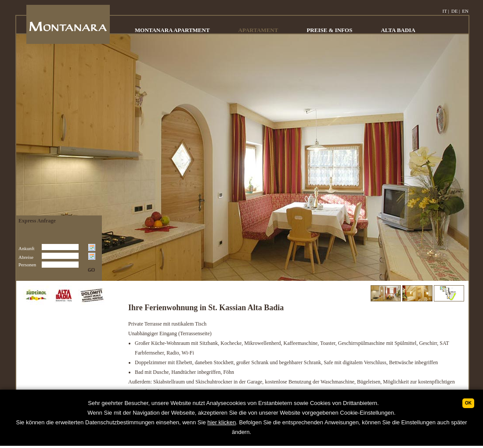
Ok (468, 403)
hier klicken (222, 422)
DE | (456, 11)
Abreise (26, 257)
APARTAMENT (258, 30)
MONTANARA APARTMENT (172, 30)
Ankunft (27, 248)
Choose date (93, 248)
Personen (27, 265)
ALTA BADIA (398, 30)
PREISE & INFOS (329, 30)
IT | (446, 11)
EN (465, 11)
